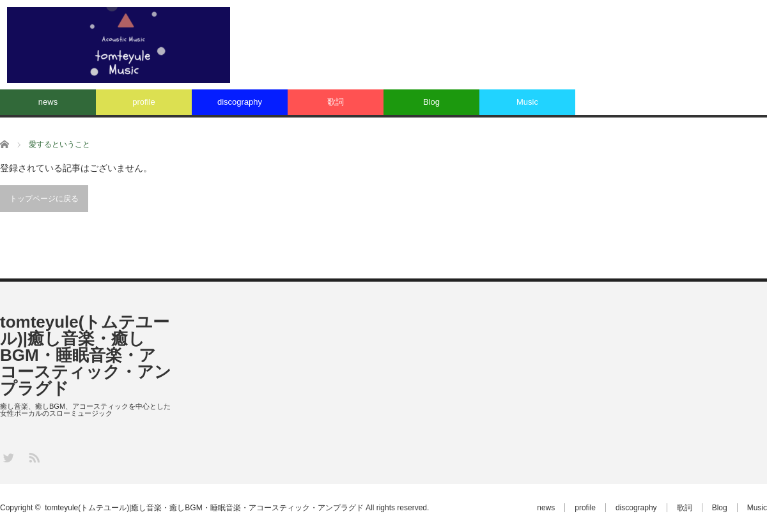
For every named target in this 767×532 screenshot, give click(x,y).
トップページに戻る (44, 199)
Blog (431, 102)
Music (527, 102)
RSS (34, 457)
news (48, 102)
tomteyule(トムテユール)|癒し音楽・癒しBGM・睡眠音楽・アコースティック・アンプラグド (86, 355)
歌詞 (336, 102)
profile (143, 102)
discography (240, 102)
